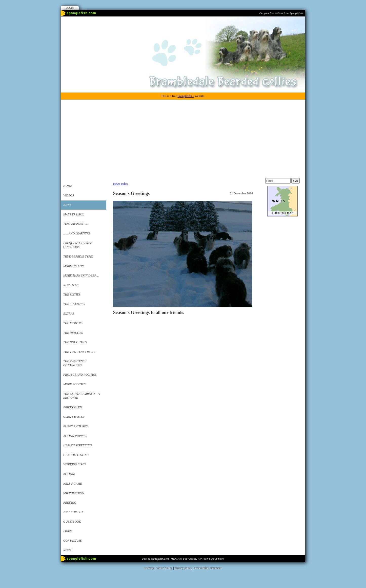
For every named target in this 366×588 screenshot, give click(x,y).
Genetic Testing (76, 455)
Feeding (70, 503)
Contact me (73, 541)
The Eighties (73, 323)
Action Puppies (75, 436)
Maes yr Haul (74, 214)
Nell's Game (73, 484)
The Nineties (73, 333)
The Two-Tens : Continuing (75, 363)
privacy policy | (184, 568)
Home (68, 186)
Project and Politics (80, 375)
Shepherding (74, 493)
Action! (69, 474)
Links (67, 531)
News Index (120, 184)
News (67, 205)
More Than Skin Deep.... (81, 275)
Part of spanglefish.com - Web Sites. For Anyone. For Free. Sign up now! (183, 559)
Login (70, 8)
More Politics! (75, 384)
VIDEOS (69, 195)
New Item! (71, 285)
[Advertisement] (183, 138)
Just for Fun (73, 512)
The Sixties (72, 295)
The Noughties (75, 342)
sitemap (149, 568)
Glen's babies (74, 417)
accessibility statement (208, 568)
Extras (69, 314)
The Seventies (74, 304)
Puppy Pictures (75, 426)
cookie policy (164, 568)
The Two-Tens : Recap (80, 352)
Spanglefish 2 (186, 96)
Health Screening (78, 445)
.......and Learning (77, 233)
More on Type (74, 266)
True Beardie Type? (78, 256)
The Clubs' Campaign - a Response (82, 396)
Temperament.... (75, 224)
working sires (74, 464)
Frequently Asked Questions (78, 245)
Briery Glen (73, 407)
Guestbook (72, 522)
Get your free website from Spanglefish (281, 13)
